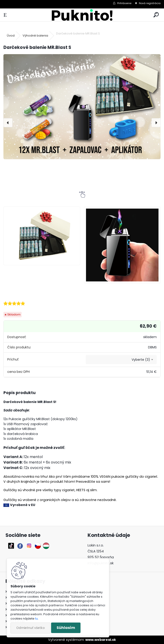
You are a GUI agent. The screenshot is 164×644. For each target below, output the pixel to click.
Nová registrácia (150, 3)
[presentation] (8, 123)
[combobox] (121, 360)
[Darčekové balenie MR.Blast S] (82, 107)
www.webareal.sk (101, 640)
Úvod (11, 36)
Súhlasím (66, 628)
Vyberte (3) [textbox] (141, 360)
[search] (156, 15)
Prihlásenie (124, 3)
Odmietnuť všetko (30, 628)
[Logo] (82, 15)
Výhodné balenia (35, 36)
